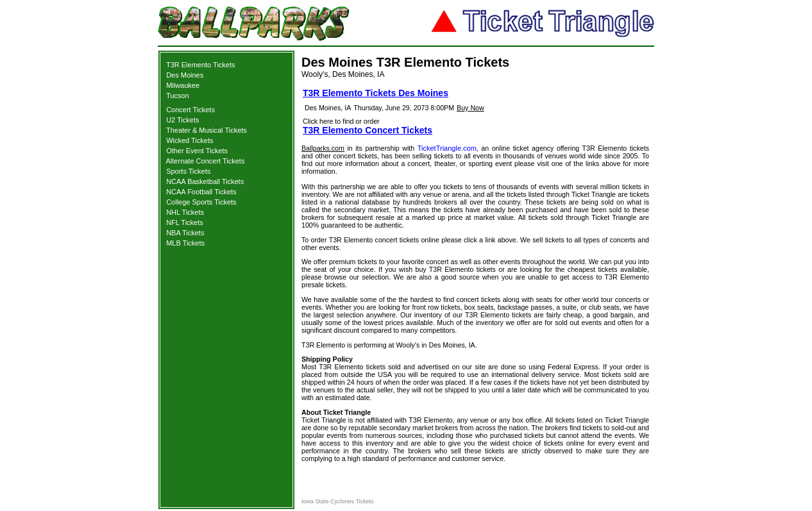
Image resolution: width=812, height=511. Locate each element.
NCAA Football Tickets (201, 192)
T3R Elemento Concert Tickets (368, 130)
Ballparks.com (323, 148)
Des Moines (185, 75)
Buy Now (470, 108)
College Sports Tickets (201, 202)
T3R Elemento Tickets (201, 65)
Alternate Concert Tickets (206, 161)
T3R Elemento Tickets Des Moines (376, 93)
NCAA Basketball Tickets (205, 181)
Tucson (178, 96)
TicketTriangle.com (447, 148)
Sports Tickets (188, 171)
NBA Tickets (185, 233)
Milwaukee (183, 85)
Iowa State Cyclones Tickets (338, 501)
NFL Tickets (185, 222)
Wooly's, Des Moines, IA (343, 74)
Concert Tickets (190, 110)
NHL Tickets (185, 212)
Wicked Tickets (190, 140)
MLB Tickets (185, 243)
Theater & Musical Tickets (207, 130)
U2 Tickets (182, 120)
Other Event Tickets (197, 151)
